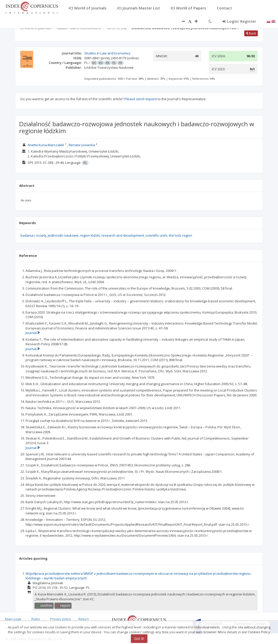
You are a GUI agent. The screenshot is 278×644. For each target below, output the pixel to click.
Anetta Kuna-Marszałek (46, 145)
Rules (36, 619)
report (63, 605)
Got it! (139, 639)
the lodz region (181, 235)
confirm (44, 605)
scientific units (156, 235)
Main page (13, 619)
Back (251, 33)
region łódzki (90, 235)
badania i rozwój (33, 235)
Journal (33, 333)
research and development (123, 235)
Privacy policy (61, 619)
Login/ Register (239, 21)
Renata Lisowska (82, 145)
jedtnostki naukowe (63, 235)
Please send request (141, 99)
